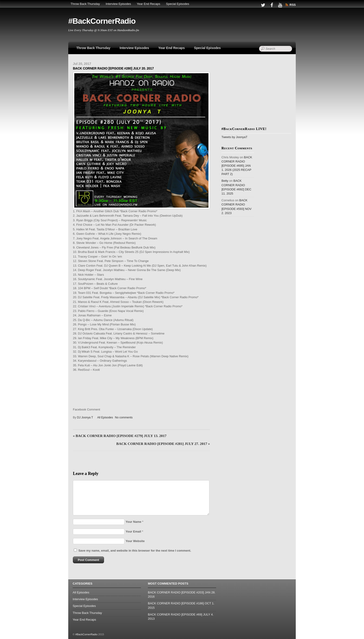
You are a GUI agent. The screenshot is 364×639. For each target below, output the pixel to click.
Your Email (133, 531)
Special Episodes (178, 4)
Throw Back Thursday (85, 4)
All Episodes (105, 417)
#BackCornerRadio (86, 634)
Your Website (135, 541)
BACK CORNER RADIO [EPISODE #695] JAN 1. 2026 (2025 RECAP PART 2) (237, 166)
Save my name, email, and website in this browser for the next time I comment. (135, 551)
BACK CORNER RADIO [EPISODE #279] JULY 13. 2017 (120, 436)
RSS (293, 5)
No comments (124, 417)
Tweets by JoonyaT (234, 137)
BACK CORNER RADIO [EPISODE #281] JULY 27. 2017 (163, 444)
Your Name (133, 522)
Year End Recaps (148, 4)
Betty (225, 181)
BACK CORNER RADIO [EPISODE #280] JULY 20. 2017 (113, 68)
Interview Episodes (118, 4)
